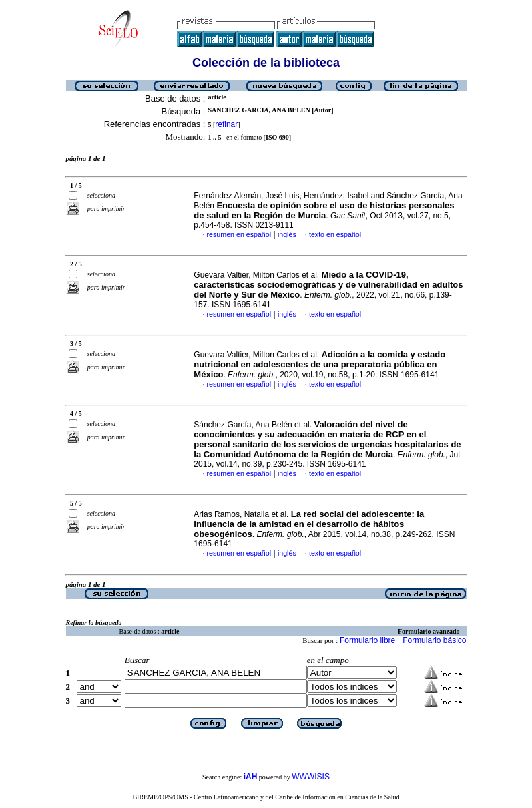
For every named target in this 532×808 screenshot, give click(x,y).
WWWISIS (311, 777)
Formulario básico (434, 640)
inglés (287, 234)
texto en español (335, 234)
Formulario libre (367, 640)
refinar (226, 124)
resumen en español (239, 234)
